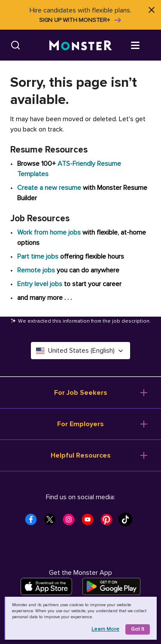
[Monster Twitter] (52, 522)
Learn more (105, 629)
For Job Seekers (81, 393)
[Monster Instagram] (71, 522)
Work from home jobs (49, 232)
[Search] (15, 45)
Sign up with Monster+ (80, 20)
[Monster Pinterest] (109, 522)
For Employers (80, 424)
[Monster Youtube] (90, 522)
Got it (138, 629)
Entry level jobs (40, 284)
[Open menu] (144, 45)
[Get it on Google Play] (111, 586)
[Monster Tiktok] (128, 522)
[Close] (151, 10)
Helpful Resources (81, 455)
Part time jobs (38, 256)
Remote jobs (36, 270)
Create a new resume (50, 188)
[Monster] (81, 45)
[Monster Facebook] (33, 522)
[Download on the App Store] (46, 586)
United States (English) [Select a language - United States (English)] (80, 351)
